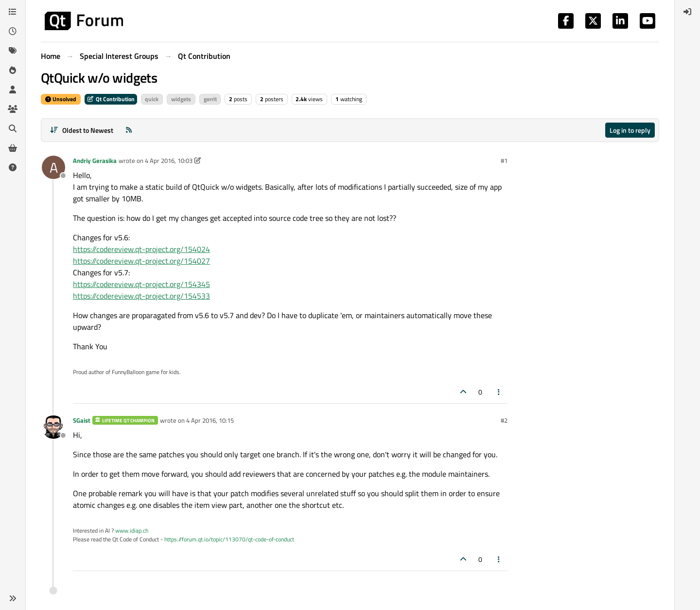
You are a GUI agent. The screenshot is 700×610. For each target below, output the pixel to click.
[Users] (13, 90)
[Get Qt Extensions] (13, 148)
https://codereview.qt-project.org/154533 (141, 296)
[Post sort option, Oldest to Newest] (81, 130)
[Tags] (13, 51)
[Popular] (13, 70)
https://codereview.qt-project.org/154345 (141, 284)
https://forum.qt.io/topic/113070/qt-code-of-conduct (229, 539)
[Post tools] (499, 392)
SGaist (82, 420)
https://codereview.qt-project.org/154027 (141, 261)
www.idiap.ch (132, 530)
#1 (504, 161)
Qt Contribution (111, 99)
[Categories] (13, 12)
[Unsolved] (13, 167)
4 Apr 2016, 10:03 (169, 161)
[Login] (687, 12)
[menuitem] (687, 12)
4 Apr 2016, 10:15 (210, 420)
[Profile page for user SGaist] (53, 427)
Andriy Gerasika (95, 161)
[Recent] (13, 31)
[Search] (13, 128)
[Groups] (13, 109)
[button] (13, 598)
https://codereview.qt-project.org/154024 (141, 249)
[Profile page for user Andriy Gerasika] (53, 167)
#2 (504, 420)
